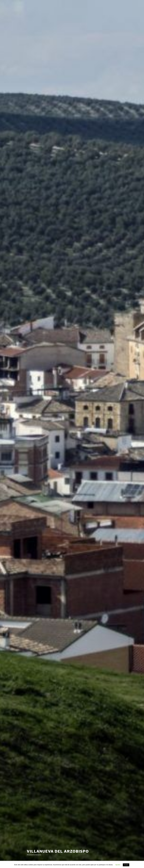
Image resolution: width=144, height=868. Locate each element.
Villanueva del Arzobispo (58, 851)
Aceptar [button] (126, 865)
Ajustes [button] (118, 865)
